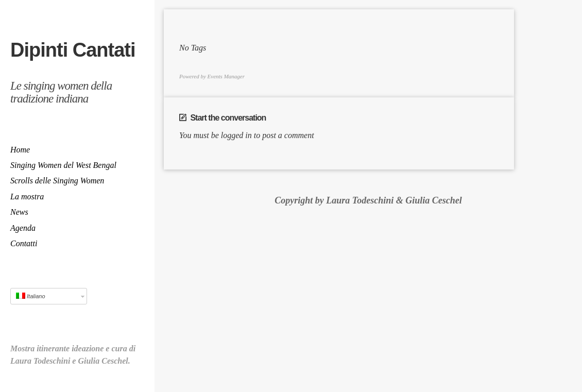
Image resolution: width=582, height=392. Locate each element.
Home (20, 150)
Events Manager (226, 77)
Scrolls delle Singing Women (57, 181)
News (19, 212)
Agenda (23, 228)
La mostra (27, 197)
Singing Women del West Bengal (63, 165)
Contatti (24, 243)
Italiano (31, 296)
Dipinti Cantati (73, 50)
